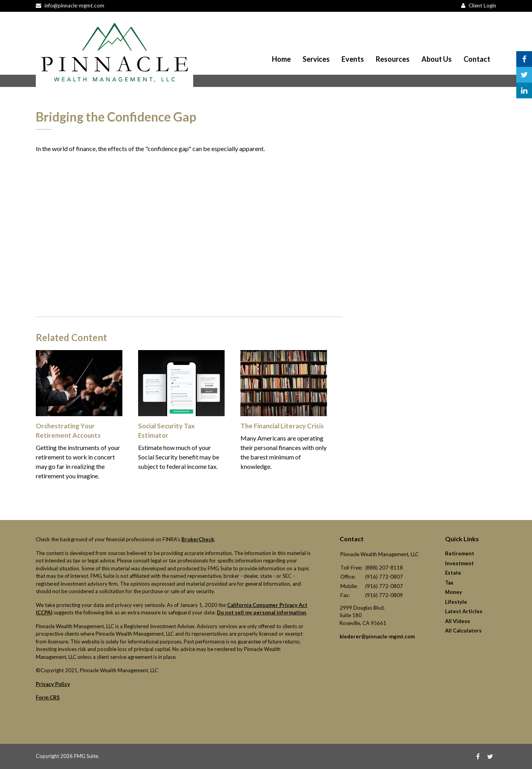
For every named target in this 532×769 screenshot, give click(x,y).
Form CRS (48, 697)
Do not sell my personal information (261, 612)
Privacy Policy (53, 684)
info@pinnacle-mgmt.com (74, 6)
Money (453, 592)
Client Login (482, 6)
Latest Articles (464, 611)
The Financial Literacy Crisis (281, 426)
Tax (449, 583)
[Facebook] (478, 756)
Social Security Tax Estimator (181, 426)
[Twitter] (490, 756)
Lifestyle (456, 602)
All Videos (458, 621)
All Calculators (463, 631)
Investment (459, 563)
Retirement (460, 553)
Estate (453, 573)
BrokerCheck (198, 539)
